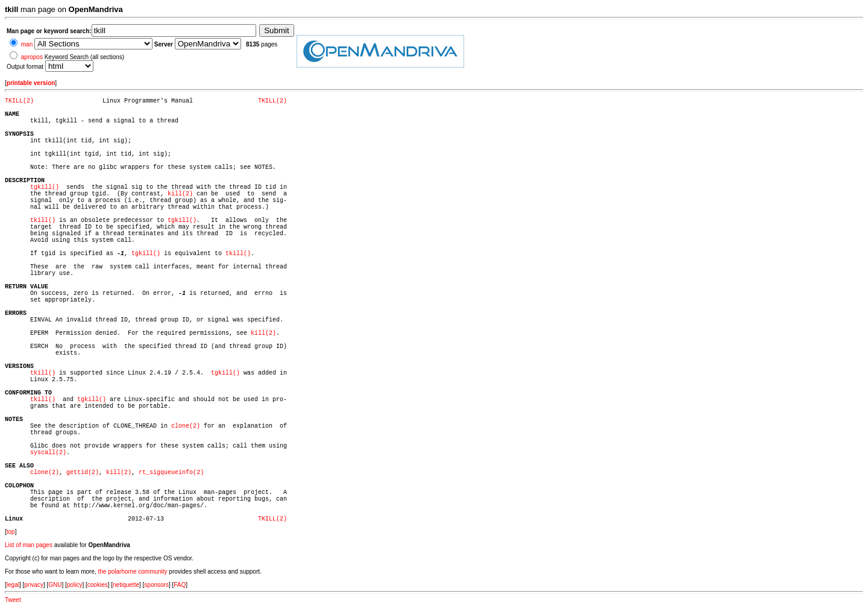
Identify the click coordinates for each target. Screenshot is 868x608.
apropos (32, 57)
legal (13, 585)
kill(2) (180, 194)
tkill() (43, 220)
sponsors (156, 585)
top (11, 532)
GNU (55, 585)
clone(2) (186, 426)
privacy (34, 585)
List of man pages (29, 545)
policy (75, 585)
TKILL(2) (19, 101)
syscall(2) (48, 453)
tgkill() (45, 187)
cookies (98, 585)
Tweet (13, 600)
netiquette (126, 585)
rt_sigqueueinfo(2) (171, 473)
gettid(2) (83, 473)
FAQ (180, 585)
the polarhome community (133, 572)
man (27, 44)
